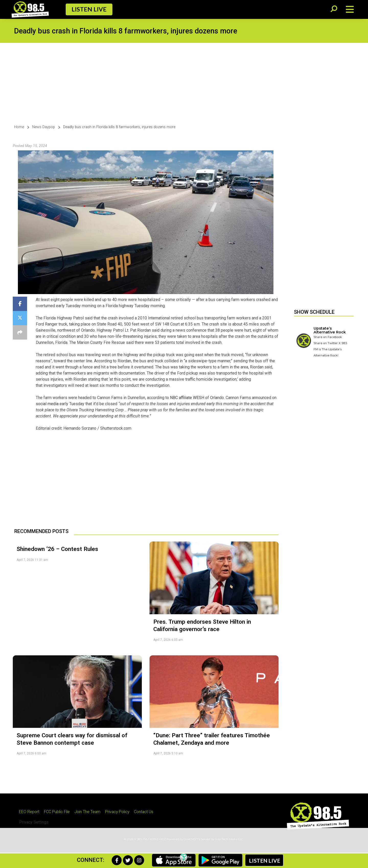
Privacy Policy (121, 812)
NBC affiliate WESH (187, 398)
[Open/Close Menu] (350, 9)
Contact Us (148, 812)
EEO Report (30, 812)
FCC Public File (58, 812)
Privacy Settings (34, 822)
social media (47, 404)
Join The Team (90, 812)
